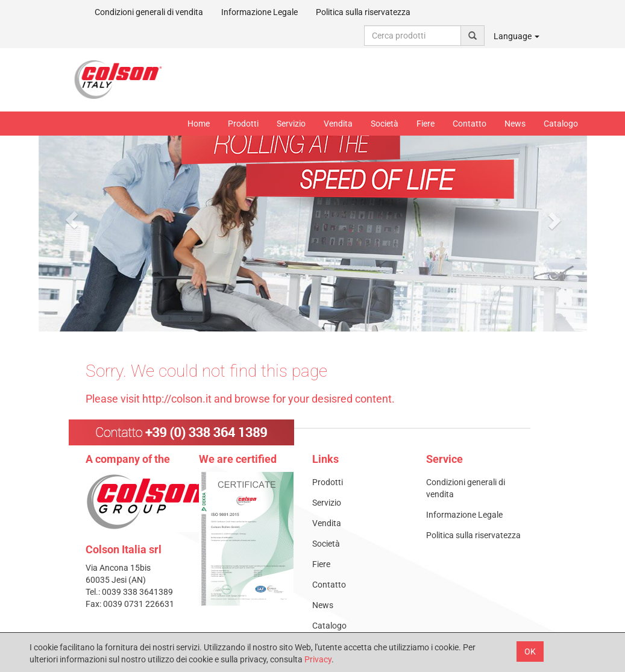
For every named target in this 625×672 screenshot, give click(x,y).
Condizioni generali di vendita (149, 12)
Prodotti (243, 124)
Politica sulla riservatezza (363, 12)
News (515, 124)
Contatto (470, 124)
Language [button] (517, 36)
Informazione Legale (259, 12)
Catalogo (561, 124)
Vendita (338, 124)
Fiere (426, 124)
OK (530, 652)
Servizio (291, 124)
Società (385, 124)
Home (199, 124)
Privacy (318, 659)
